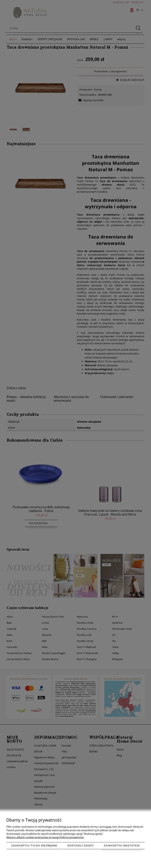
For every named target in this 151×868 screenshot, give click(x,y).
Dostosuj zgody (80, 846)
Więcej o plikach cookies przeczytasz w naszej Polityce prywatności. (45, 837)
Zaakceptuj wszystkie (122, 846)
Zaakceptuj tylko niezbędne (34, 846)
